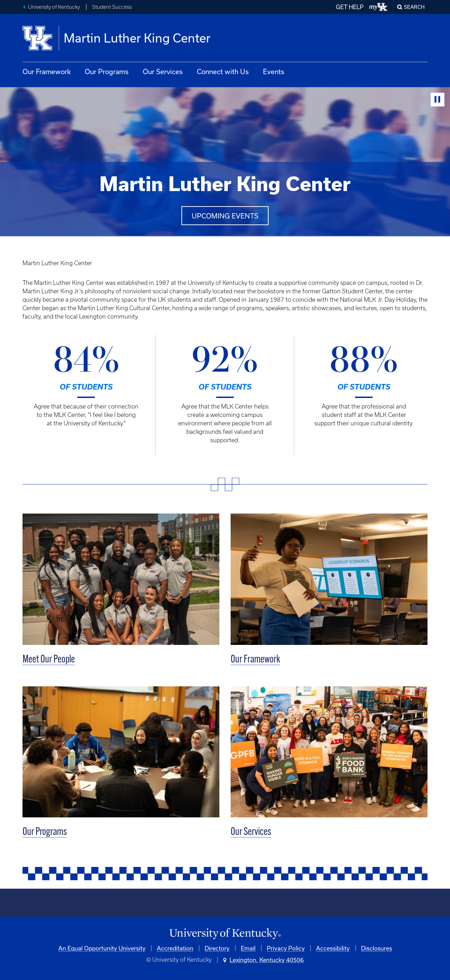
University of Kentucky (54, 7)
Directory (217, 948)
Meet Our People (49, 660)
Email (248, 948)
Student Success (112, 7)
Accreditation (175, 948)
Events (274, 71)
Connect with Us (223, 71)
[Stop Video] (438, 100)
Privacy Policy (286, 948)
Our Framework (47, 71)
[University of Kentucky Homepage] (225, 934)
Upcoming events (225, 216)
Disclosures (377, 948)
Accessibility (333, 948)
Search (414, 7)
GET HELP (350, 7)
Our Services (163, 71)
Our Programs (107, 71)
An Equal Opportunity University (102, 948)
